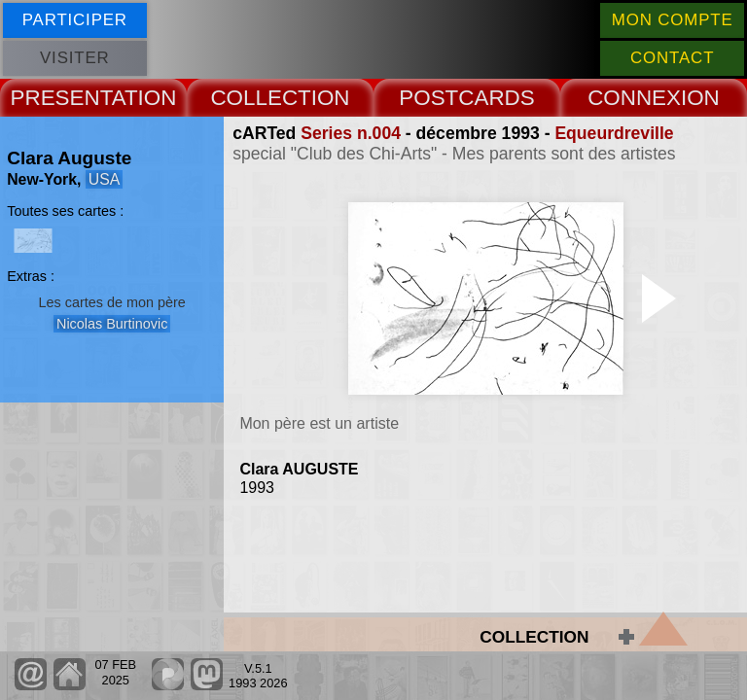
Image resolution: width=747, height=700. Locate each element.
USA (105, 179)
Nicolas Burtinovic (112, 324)
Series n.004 (351, 133)
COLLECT (260, 98)
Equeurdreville (614, 133)
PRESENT (61, 98)
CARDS (496, 98)
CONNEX (634, 98)
